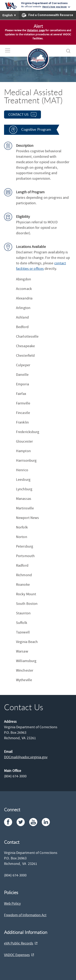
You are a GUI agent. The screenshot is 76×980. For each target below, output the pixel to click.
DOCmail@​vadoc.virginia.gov (26, 757)
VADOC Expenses (17, 955)
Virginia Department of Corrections (44, 3)
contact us (18, 115)
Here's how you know (55, 7)
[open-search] (68, 51)
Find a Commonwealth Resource (47, 15)
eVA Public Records (19, 943)
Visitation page (36, 30)
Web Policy (12, 904)
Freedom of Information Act (25, 915)
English (9, 15)
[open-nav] (11, 50)
